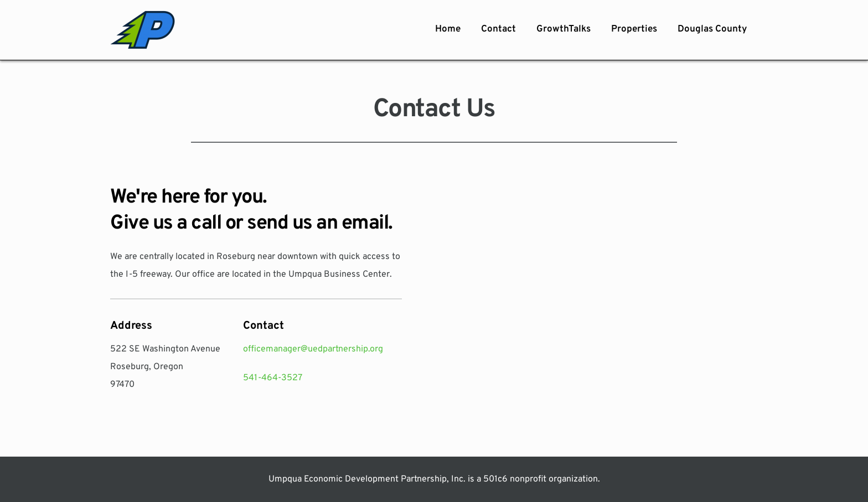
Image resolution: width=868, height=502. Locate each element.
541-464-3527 (273, 378)
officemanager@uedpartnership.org (313, 349)
